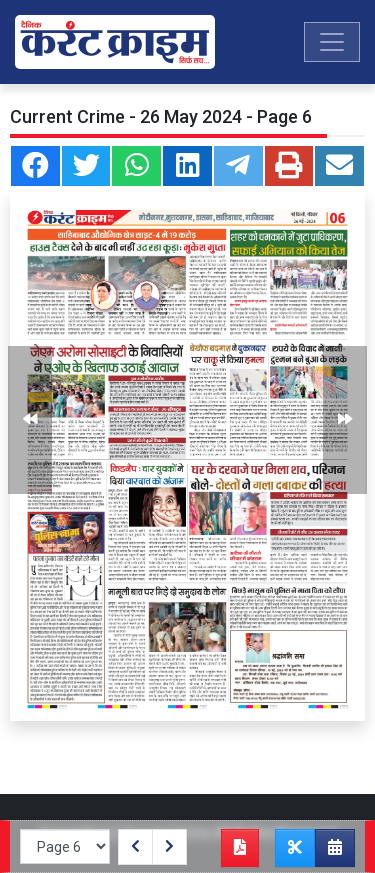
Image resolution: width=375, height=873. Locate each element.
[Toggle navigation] (332, 42)
